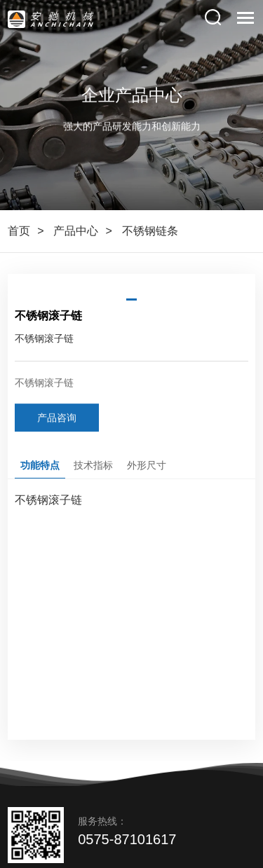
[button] (131, 299)
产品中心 (76, 231)
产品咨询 (57, 419)
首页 (19, 231)
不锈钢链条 (150, 231)
